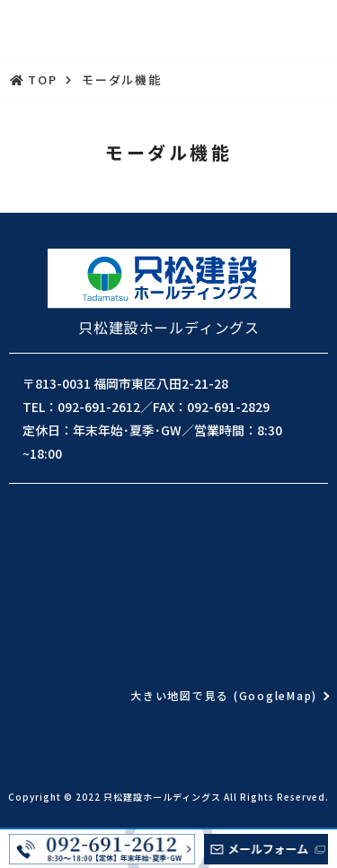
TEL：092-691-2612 (81, 407)
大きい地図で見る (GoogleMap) (224, 696)
